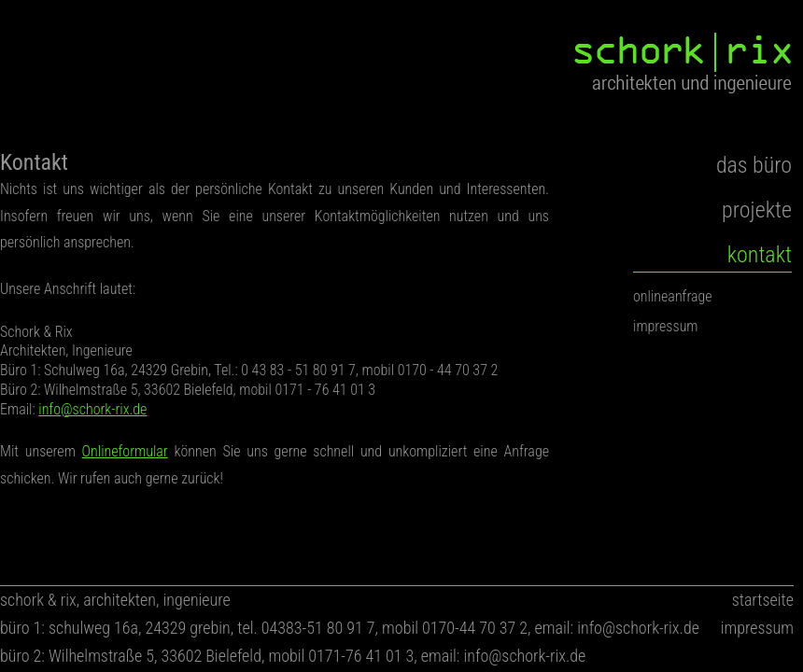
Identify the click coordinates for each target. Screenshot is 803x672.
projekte (757, 210)
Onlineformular (125, 451)
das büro (754, 165)
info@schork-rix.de (92, 409)
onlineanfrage (673, 296)
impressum (666, 326)
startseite (763, 600)
